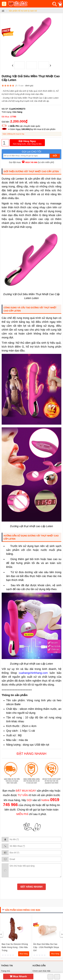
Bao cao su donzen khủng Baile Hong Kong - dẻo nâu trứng (15, 947)
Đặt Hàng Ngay (27, 143)
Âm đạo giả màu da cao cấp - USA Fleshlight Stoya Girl (46, 947)
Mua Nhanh (18, 976)
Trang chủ (6, 971)
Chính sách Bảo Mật (41, 971)
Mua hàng (24, 954)
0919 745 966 (31, 162)
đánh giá (29, 86)
